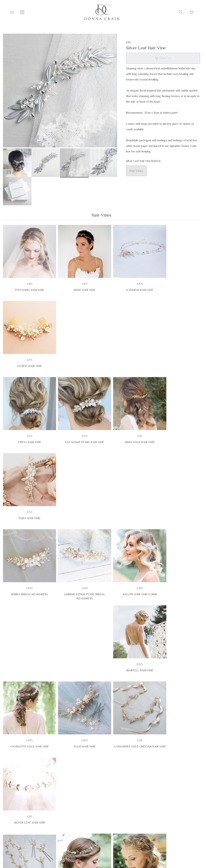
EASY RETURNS (149, 821)
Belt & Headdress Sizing (69, 821)
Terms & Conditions (27, 821)
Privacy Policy (179, 821)
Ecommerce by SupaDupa (105, 850)
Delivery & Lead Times (113, 821)
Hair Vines (136, 171)
